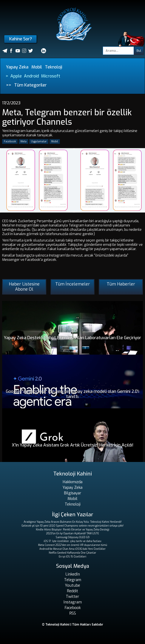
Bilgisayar (73, 493)
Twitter (72, 597)
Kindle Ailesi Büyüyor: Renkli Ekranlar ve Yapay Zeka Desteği (73, 530)
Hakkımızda (72, 482)
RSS (73, 613)
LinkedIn (73, 574)
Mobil (37, 67)
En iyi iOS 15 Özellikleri (72, 557)
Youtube (72, 585)
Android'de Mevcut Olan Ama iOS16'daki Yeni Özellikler (72, 549)
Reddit (72, 591)
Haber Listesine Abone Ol (24, 287)
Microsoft (51, 76)
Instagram (73, 602)
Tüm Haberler (121, 284)
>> (9, 85)
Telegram (73, 580)
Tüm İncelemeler (73, 284)
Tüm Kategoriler (30, 85)
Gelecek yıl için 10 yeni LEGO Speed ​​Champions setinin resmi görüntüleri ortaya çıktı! (72, 526)
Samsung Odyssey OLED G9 (73, 537)
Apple (16, 76)
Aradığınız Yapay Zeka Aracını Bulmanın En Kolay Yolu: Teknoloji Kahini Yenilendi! (73, 522)
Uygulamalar (39, 141)
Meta (23, 141)
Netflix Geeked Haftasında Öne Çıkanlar (72, 553)
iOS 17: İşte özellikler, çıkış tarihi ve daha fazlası (72, 541)
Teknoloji (54, 67)
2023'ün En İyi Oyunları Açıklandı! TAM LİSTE (72, 533)
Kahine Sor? (21, 39)
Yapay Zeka (17, 67)
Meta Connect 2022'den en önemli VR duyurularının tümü (73, 545)
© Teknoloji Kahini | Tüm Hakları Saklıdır (73, 625)
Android (31, 76)
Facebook (10, 141)
